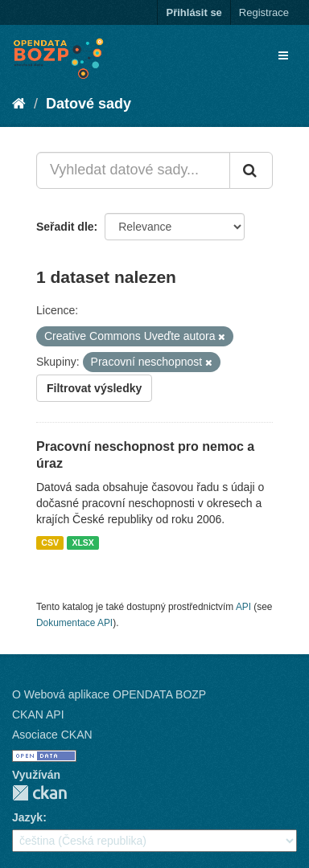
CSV (50, 542)
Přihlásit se (194, 12)
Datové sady (89, 104)
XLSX (82, 542)
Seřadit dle (65, 227)
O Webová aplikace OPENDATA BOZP (109, 694)
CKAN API (38, 714)
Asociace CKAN (52, 735)
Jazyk (27, 817)
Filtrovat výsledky (94, 388)
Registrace (264, 12)
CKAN (39, 793)
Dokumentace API (74, 623)
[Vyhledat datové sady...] (133, 170)
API (243, 607)
